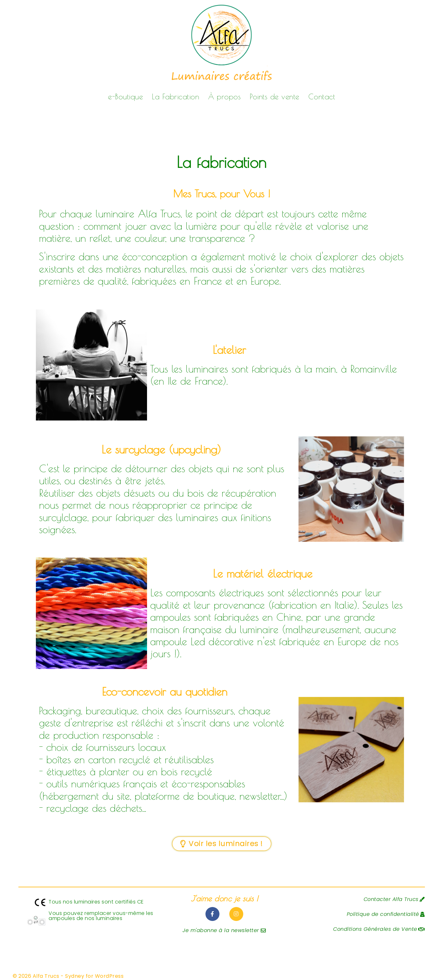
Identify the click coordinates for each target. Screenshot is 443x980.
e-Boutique (125, 96)
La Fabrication (175, 96)
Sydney (75, 976)
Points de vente (275, 96)
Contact (322, 96)
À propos (224, 96)
